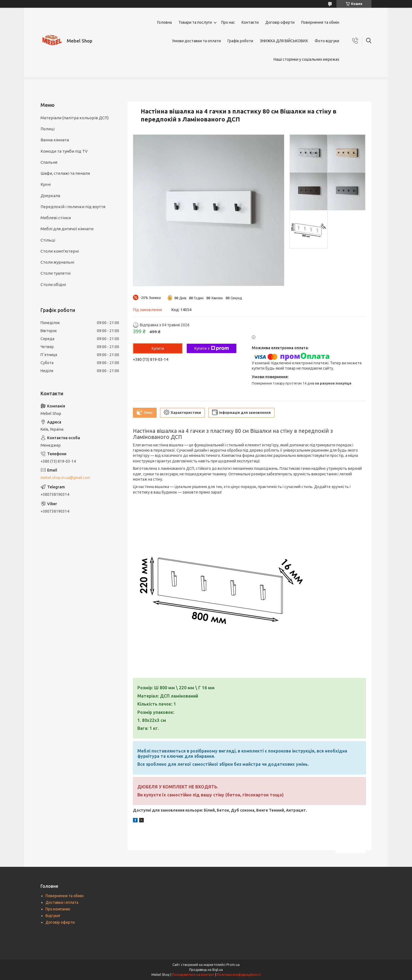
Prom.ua (233, 965)
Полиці (48, 129)
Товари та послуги (195, 22)
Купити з (211, 348)
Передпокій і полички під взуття (73, 207)
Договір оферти (280, 22)
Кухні (46, 184)
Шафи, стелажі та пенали (65, 173)
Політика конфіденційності (239, 975)
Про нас (228, 22)
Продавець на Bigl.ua (206, 970)
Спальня (49, 162)
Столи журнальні (57, 262)
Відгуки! (53, 916)
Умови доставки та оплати (196, 41)
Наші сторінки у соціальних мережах (306, 59)
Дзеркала (50, 196)
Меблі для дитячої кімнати (67, 229)
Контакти (250, 22)
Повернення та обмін (320, 22)
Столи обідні (53, 284)
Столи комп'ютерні (60, 251)
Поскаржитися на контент (193, 975)
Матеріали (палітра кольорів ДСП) (75, 118)
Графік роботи (240, 41)
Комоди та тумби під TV (64, 151)
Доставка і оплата (62, 902)
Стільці (48, 240)
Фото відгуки (327, 41)
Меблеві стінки (56, 218)
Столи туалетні (56, 273)
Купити (158, 348)
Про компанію (58, 909)
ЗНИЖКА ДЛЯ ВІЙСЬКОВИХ (284, 41)
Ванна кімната (55, 140)
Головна (164, 22)
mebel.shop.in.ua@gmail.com (65, 478)
